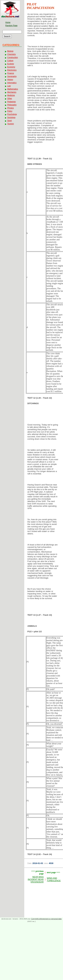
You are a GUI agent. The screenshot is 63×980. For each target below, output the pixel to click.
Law (9, 86)
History (10, 80)
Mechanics (12, 92)
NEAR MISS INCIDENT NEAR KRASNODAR (36, 879)
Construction (13, 57)
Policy (10, 111)
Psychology (12, 114)
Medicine (11, 95)
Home (8, 22)
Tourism (11, 124)
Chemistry (11, 54)
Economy (11, 67)
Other (10, 99)
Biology (10, 51)
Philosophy (12, 105)
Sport (10, 121)
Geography (12, 76)
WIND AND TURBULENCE (54, 879)
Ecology (11, 64)
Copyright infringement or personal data (46, 919)
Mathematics (13, 89)
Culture (10, 61)
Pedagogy (11, 102)
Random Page (11, 26)
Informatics (12, 83)
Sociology (11, 117)
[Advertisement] (44, 415)
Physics (10, 108)
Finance (11, 73)
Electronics (12, 70)
